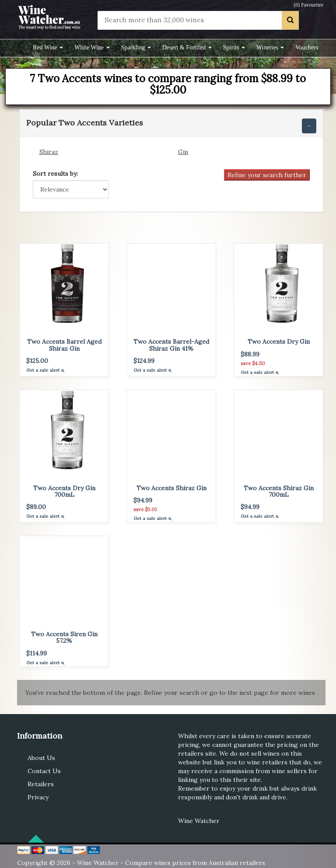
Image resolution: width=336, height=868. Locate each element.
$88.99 (250, 354)
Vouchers (307, 47)
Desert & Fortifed (187, 47)
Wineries (270, 47)
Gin (183, 152)
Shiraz (49, 152)
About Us (41, 758)
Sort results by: (55, 174)
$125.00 (37, 361)
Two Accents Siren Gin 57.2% (64, 637)
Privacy (38, 797)
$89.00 (36, 507)
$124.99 (144, 361)
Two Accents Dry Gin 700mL (64, 491)
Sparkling (136, 47)
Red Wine (48, 47)
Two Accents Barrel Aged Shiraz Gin (64, 345)
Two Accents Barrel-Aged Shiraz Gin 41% (171, 345)
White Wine (92, 47)
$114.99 (37, 653)
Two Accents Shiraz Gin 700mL (279, 491)
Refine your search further (267, 175)
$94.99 (143, 500)
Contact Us (44, 771)
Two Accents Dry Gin (279, 342)
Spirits (234, 47)
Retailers (41, 784)
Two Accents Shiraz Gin (171, 488)
